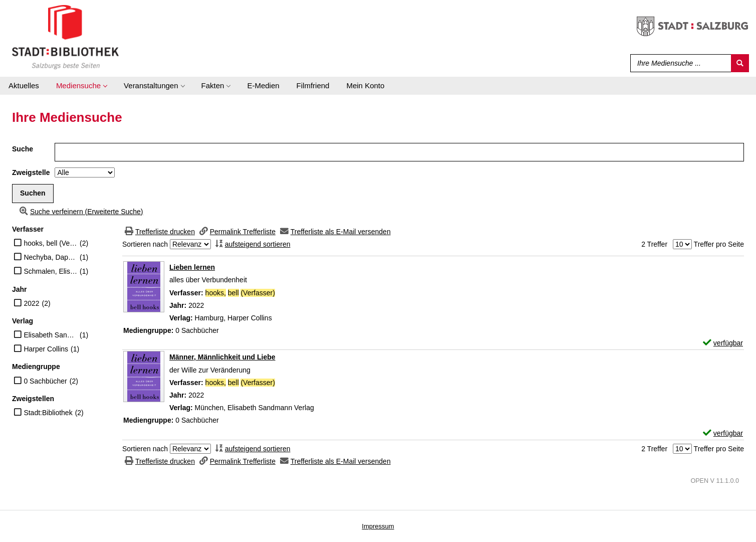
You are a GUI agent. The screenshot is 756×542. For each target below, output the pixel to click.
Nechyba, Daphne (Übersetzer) (50, 257)
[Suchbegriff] (679, 63)
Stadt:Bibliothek (48, 413)
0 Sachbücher (45, 381)
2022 (31, 303)
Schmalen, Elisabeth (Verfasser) (50, 271)
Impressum (378, 526)
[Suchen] (740, 63)
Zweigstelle (31, 172)
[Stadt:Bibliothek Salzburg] (65, 37)
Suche (23, 149)
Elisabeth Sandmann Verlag (50, 335)
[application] (81, 86)
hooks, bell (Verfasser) (50, 243)
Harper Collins (46, 349)
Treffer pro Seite (719, 244)
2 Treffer (654, 244)
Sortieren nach (145, 244)
